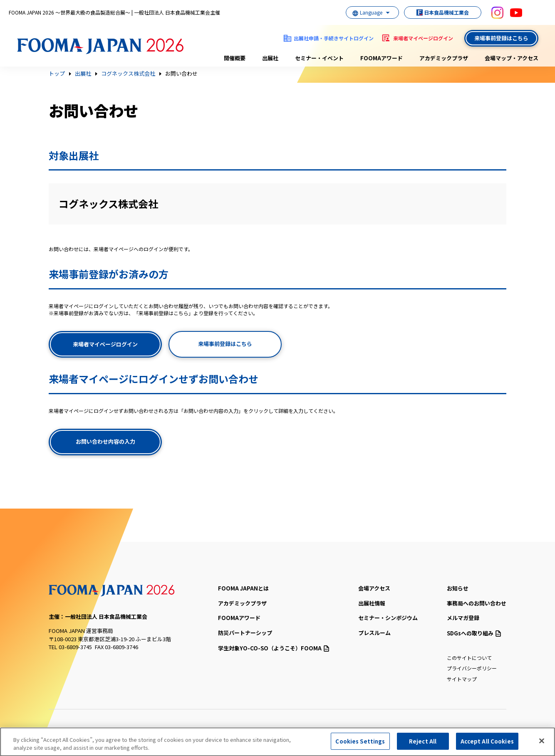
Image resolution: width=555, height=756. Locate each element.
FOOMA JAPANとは (243, 588)
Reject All (423, 744)
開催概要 (235, 58)
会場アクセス (374, 588)
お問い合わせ (181, 74)
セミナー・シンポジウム (388, 618)
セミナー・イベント (319, 58)
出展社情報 (372, 603)
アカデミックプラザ (444, 58)
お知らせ (458, 588)
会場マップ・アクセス (512, 58)
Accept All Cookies (487, 744)
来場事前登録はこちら (501, 38)
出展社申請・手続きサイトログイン (334, 38)
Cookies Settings (360, 744)
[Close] (542, 744)
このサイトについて (469, 658)
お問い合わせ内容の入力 (105, 441)
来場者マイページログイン (423, 38)
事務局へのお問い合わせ (477, 603)
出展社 (270, 58)
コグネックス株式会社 (128, 74)
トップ (57, 74)
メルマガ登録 (463, 618)
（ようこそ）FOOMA (274, 648)
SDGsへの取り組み (474, 633)
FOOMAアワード (382, 58)
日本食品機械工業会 (439, 12)
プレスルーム (374, 633)
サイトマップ (462, 679)
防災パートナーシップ (245, 633)
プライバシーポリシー (472, 668)
